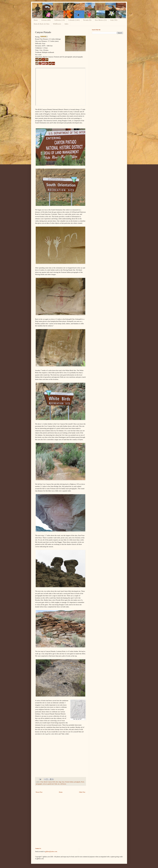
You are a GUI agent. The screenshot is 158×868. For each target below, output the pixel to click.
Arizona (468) (46, 20)
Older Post (82, 792)
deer (57, 782)
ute (59, 784)
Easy (63, 782)
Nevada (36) (87, 20)
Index (66, 24)
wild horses (63, 784)
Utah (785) (114, 20)
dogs (60, 782)
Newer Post (39, 792)
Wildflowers (57, 24)
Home (36, 20)
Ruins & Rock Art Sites (42, 24)
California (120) (59, 20)
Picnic (83, 782)
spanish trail (51, 784)
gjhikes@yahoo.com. (51, 852)
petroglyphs (77, 782)
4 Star (42, 782)
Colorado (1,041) (74, 20)
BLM (54, 782)
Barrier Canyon (48, 782)
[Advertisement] (107, 50)
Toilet (56, 784)
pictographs (39, 784)
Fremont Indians (69, 782)
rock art (45, 784)
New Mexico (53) (101, 20)
